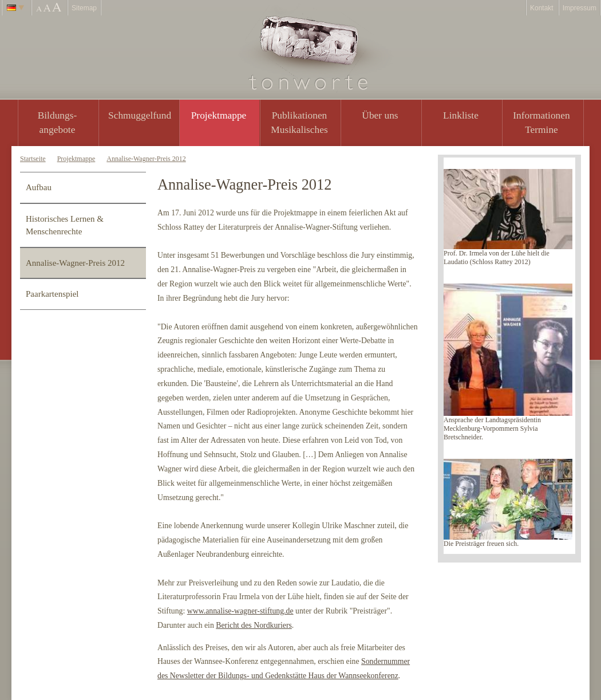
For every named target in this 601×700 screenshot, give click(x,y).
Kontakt (542, 8)
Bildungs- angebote (58, 122)
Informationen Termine (541, 122)
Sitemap (84, 8)
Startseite (33, 159)
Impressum (580, 8)
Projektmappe (219, 115)
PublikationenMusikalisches (299, 122)
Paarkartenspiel (52, 294)
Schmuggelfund (140, 115)
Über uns (380, 115)
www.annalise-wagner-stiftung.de (240, 611)
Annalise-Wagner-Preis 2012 (146, 159)
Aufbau (39, 187)
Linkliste (461, 115)
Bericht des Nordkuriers (254, 625)
